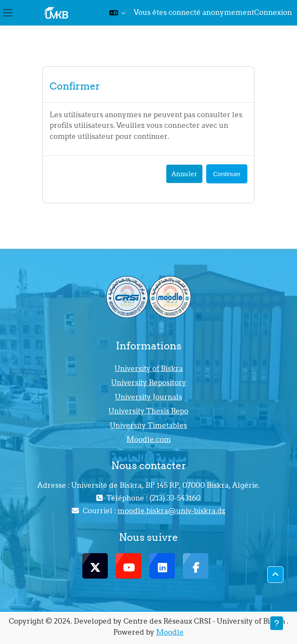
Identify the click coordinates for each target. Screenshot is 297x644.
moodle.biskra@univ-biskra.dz (171, 511)
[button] (117, 13)
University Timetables (148, 425)
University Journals (148, 397)
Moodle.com (149, 439)
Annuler (184, 174)
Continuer (227, 174)
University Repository (149, 382)
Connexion (273, 12)
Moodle (170, 632)
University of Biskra (149, 368)
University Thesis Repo (148, 411)
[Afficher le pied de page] (277, 623)
